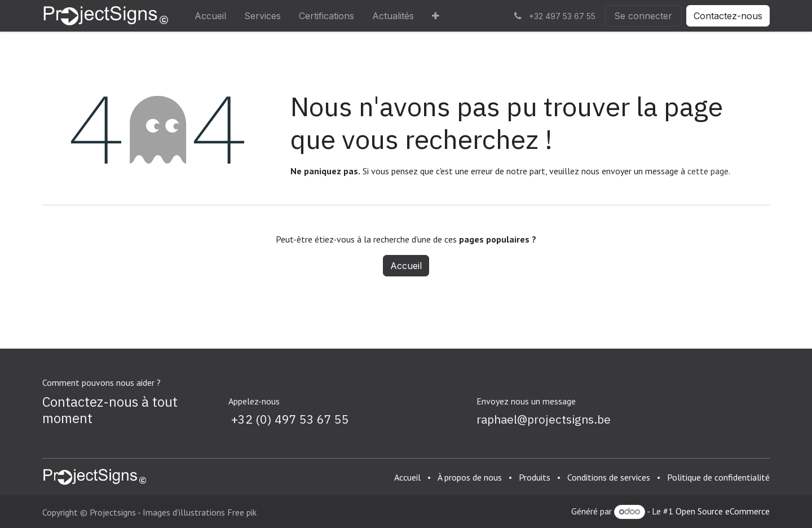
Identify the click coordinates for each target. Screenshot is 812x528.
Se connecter (643, 16)
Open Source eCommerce (723, 511)
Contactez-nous (728, 16)
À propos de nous (470, 477)
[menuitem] (210, 16)
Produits (535, 477)
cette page (708, 171)
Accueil (406, 266)
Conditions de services (609, 477)
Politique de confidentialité (718, 477)
